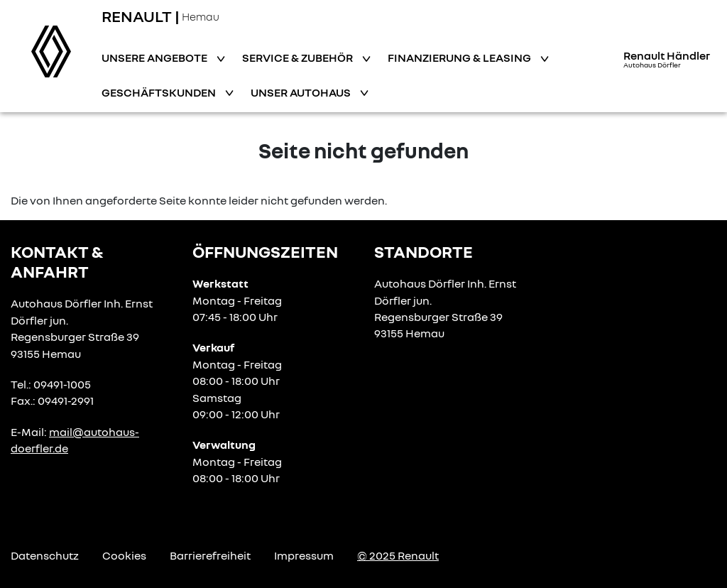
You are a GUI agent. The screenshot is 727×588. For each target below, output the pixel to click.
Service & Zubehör (299, 58)
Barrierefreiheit (210, 555)
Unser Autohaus (302, 92)
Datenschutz (45, 555)
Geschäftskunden (160, 92)
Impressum (304, 555)
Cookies (124, 555)
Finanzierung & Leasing (460, 58)
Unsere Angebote (155, 58)
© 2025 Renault (398, 555)
